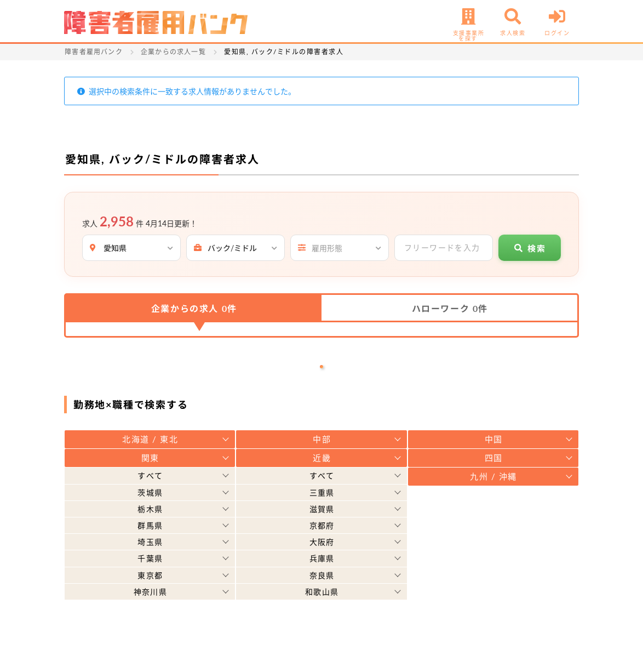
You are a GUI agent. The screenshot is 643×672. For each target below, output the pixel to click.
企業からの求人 (194, 308)
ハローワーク (450, 308)
